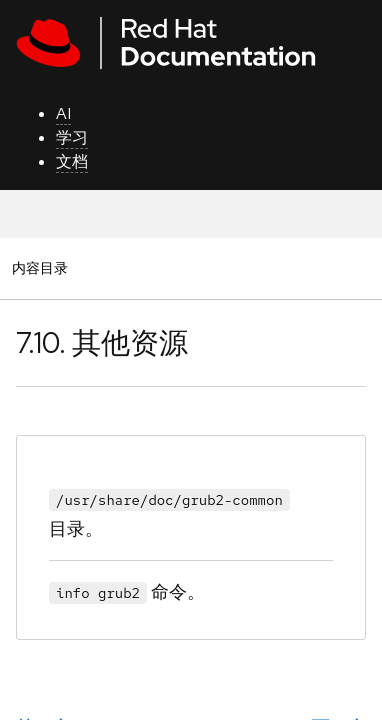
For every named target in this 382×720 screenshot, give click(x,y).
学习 (72, 137)
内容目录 (39, 267)
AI (63, 113)
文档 (72, 161)
